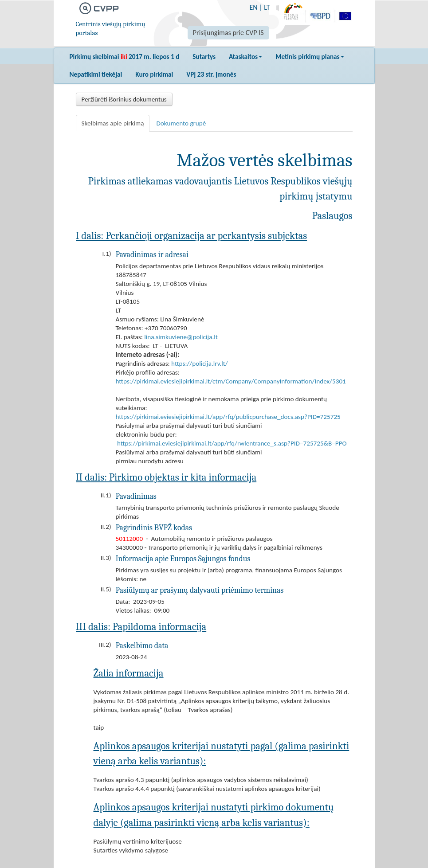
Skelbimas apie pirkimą (113, 123)
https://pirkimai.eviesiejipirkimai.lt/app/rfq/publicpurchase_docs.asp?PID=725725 (228, 417)
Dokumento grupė (181, 123)
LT (267, 7)
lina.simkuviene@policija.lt (181, 337)
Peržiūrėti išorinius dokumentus (124, 99)
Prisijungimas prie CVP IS (228, 33)
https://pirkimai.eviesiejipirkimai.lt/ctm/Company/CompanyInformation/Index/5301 (231, 381)
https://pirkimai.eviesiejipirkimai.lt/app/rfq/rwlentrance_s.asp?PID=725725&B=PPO (232, 443)
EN (253, 7)
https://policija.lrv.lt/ (200, 364)
